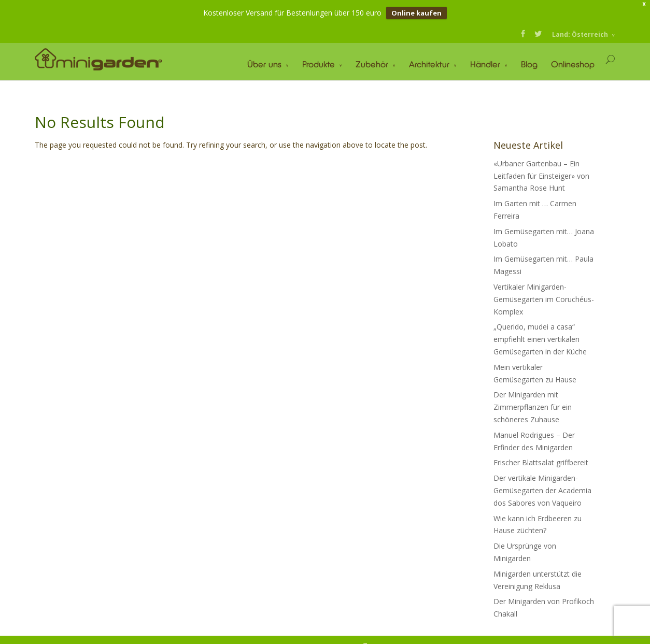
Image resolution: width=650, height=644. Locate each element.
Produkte (319, 64)
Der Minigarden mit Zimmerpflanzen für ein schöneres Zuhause (533, 406)
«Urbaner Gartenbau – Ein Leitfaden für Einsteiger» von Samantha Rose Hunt (541, 175)
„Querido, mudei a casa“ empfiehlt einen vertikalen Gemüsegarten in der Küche (540, 339)
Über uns (264, 64)
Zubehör (372, 64)
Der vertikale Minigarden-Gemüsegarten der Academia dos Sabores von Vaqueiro (542, 490)
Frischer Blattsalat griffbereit (541, 462)
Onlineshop (573, 64)
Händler (485, 64)
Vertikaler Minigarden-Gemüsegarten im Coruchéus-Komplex (544, 299)
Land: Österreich (580, 34)
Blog (529, 64)
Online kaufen (416, 13)
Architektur (429, 64)
